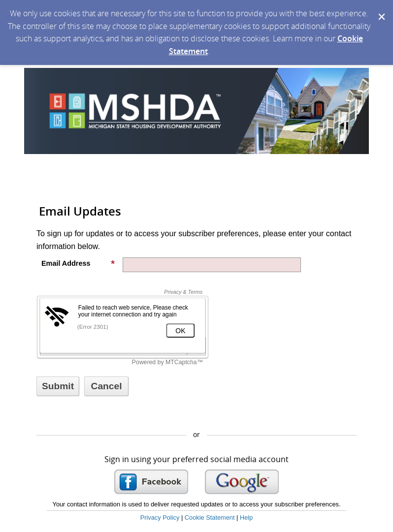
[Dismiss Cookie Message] (381, 9)
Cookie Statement (210, 517)
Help (246, 517)
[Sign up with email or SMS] (58, 386)
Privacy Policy (160, 517)
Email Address (78, 263)
